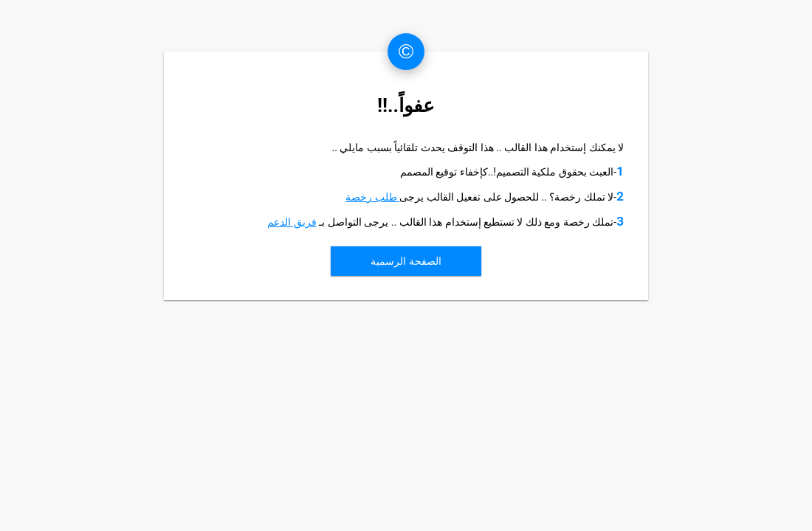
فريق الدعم (292, 222)
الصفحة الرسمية (406, 261)
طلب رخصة (372, 197)
